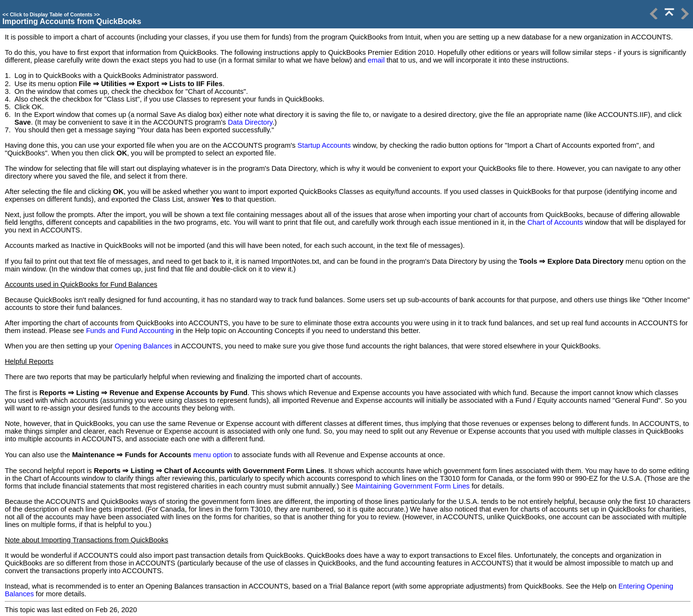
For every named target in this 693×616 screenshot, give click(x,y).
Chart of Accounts (555, 222)
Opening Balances (143, 346)
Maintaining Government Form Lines (413, 486)
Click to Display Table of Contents (51, 14)
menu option (213, 455)
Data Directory (250, 122)
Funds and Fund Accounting (130, 331)
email (376, 60)
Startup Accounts (324, 145)
